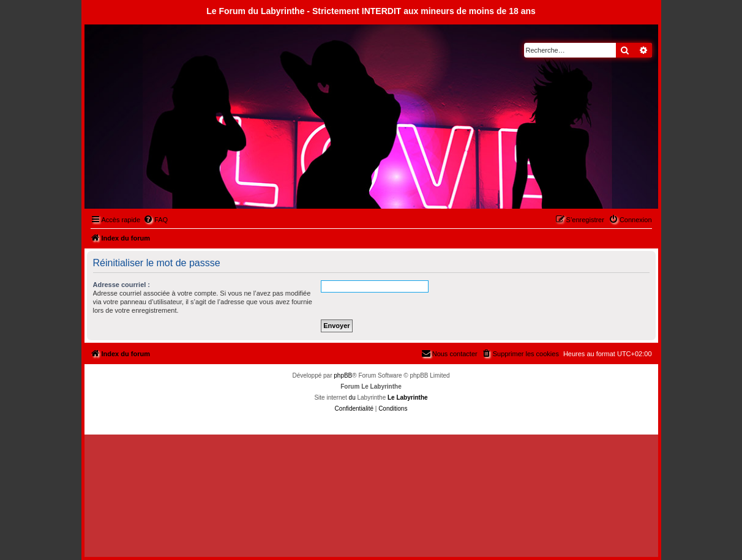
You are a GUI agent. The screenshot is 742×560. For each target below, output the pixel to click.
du (352, 398)
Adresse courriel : (122, 285)
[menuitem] (156, 220)
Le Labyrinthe (408, 398)
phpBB (343, 375)
